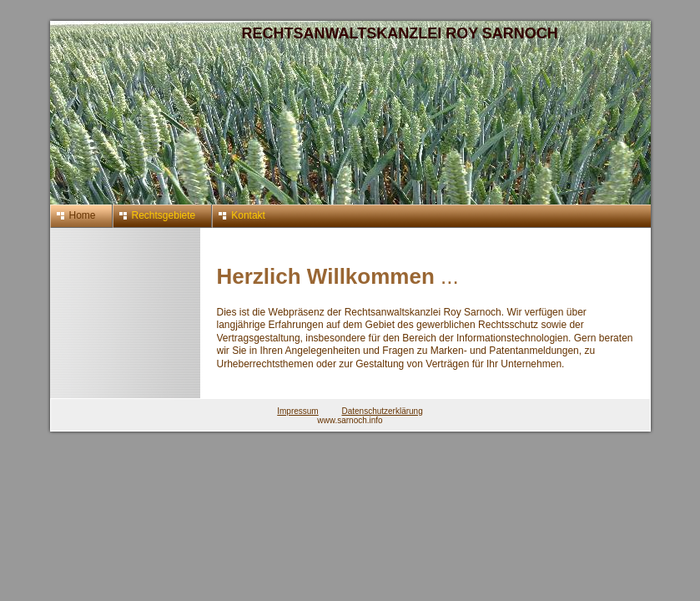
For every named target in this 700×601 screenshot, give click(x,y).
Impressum (297, 411)
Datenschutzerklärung (382, 411)
